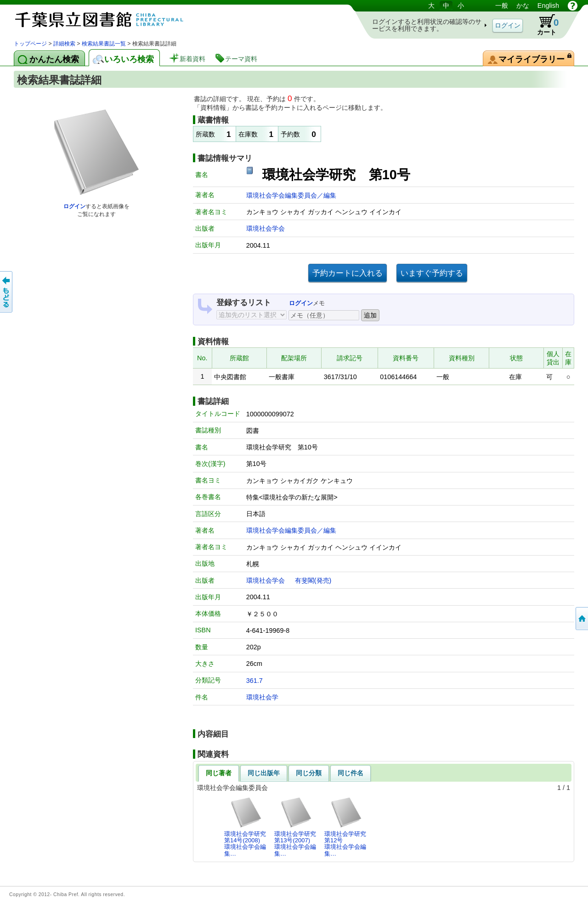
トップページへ (581, 619)
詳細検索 (64, 44)
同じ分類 (309, 773)
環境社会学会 (266, 228)
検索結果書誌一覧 (104, 44)
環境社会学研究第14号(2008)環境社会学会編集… (245, 827)
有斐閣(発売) (313, 580)
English (548, 6)
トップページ (30, 44)
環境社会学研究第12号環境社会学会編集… (345, 827)
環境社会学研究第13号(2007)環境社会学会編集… (295, 827)
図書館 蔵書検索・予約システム (110, 20)
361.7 (254, 681)
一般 (502, 6)
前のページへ (7, 292)
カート (543, 25)
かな (523, 6)
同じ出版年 (264, 773)
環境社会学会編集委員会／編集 (291, 195)
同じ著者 (219, 773)
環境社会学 (262, 697)
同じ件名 (351, 773)
